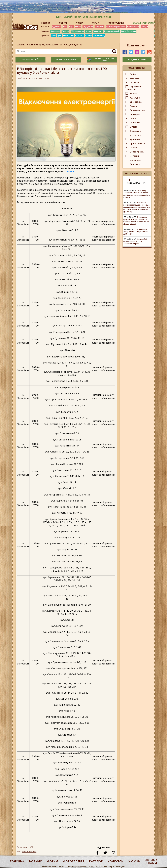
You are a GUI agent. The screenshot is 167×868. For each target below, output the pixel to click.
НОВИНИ (45, 23)
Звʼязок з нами (151, 861)
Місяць (137, 183)
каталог (96, 861)
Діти (65, 27)
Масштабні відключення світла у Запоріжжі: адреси (135, 241)
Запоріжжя (55, 31)
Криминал (135, 139)
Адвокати (57, 27)
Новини (31, 45)
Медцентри (88, 27)
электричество (29, 851)
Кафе (71, 27)
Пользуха (79, 36)
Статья (134, 148)
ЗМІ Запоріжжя (77, 31)
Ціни (59, 36)
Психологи (99, 27)
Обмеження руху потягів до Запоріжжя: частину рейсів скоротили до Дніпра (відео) (136, 221)
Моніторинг (68, 36)
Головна (20, 45)
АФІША (79, 23)
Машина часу (99, 36)
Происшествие (138, 110)
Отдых (133, 127)
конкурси (116, 861)
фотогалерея (74, 861)
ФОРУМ (63, 23)
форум (53, 861)
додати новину (137, 60)
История (134, 156)
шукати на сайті (30, 59)
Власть (133, 94)
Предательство (138, 143)
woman (135, 861)
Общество (76, 45)
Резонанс (135, 78)
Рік (145, 183)
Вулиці (88, 31)
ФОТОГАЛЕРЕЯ (116, 23)
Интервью (135, 160)
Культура (135, 98)
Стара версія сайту (144, 23)
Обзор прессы (137, 152)
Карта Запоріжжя (129, 31)
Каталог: (46, 27)
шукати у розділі (66, 59)
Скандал (134, 82)
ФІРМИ (96, 23)
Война (133, 74)
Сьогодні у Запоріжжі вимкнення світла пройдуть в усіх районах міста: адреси (137, 194)
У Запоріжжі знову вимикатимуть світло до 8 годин (136, 232)
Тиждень (130, 183)
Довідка (65, 31)
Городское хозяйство (51, 45)
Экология (135, 164)
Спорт (133, 118)
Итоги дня (135, 135)
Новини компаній (112, 31)
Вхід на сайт (137, 45)
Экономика (136, 102)
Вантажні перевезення (116, 27)
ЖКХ (67, 45)
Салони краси (133, 27)
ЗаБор (70, 172)
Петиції (89, 36)
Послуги (144, 27)
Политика (135, 123)
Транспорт (98, 31)
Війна (53, 36)
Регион (133, 106)
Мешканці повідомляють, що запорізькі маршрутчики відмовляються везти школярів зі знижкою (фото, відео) (137, 207)
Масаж (78, 27)
